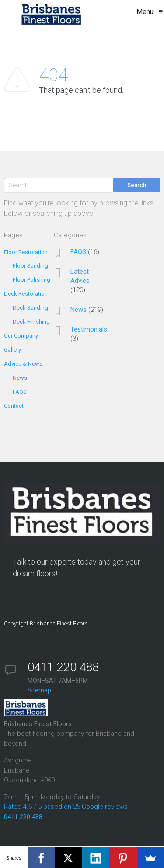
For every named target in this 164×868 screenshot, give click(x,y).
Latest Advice (80, 276)
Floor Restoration (26, 252)
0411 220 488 (23, 817)
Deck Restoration (26, 294)
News (20, 378)
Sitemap (39, 690)
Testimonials (89, 329)
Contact (14, 406)
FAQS (20, 392)
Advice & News (23, 364)
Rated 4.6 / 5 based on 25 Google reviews (66, 807)
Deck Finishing (31, 322)
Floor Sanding (30, 266)
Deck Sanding (30, 308)
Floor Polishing (31, 280)
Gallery (12, 350)
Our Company (21, 336)
